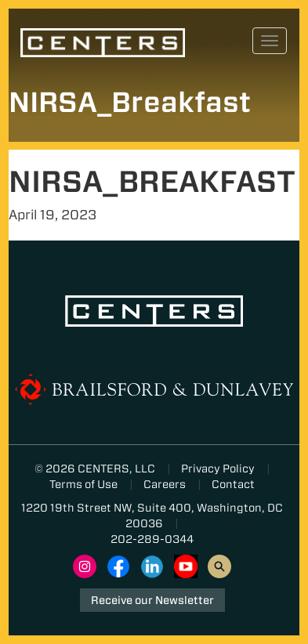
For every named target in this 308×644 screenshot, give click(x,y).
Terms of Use (83, 484)
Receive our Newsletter (152, 600)
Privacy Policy (218, 469)
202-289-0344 (152, 539)
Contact (233, 484)
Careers (165, 484)
